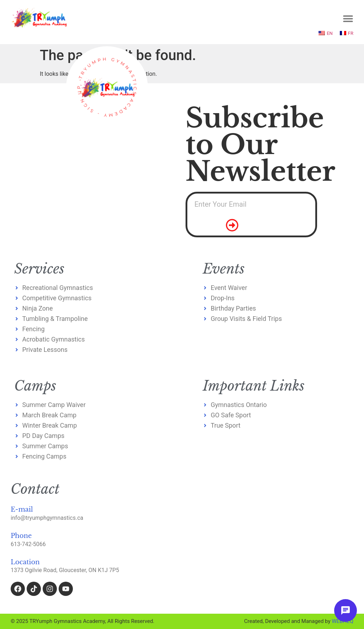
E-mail (22, 509)
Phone (21, 536)
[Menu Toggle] (348, 18)
